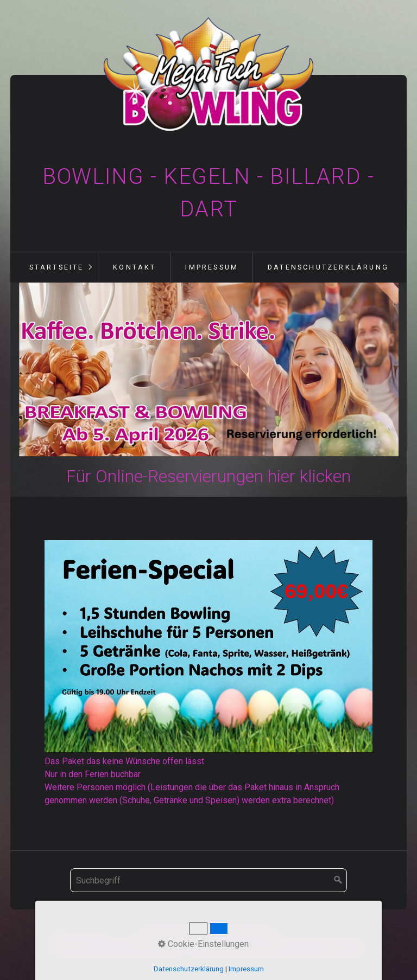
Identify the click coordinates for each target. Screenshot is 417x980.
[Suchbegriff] (208, 880)
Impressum (212, 267)
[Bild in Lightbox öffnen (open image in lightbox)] (208, 646)
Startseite (57, 267)
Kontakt (134, 267)
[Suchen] (338, 880)
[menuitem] (56, 267)
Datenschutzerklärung (328, 267)
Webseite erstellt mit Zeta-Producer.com (286, 947)
